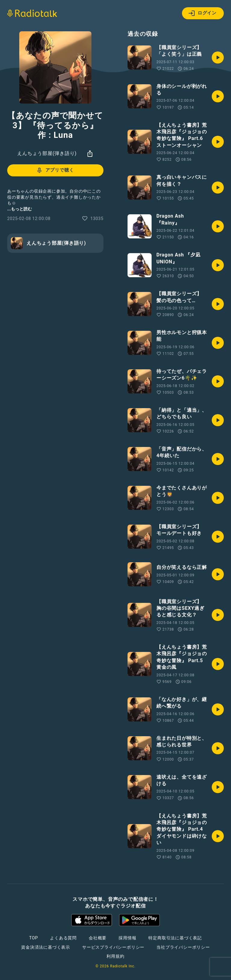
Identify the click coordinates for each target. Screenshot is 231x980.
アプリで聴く (55, 170)
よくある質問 (63, 938)
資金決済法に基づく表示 (46, 947)
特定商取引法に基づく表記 (175, 938)
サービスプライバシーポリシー (113, 947)
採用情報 (127, 938)
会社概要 (98, 938)
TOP (34, 938)
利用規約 (115, 956)
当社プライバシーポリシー (183, 947)
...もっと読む (20, 209)
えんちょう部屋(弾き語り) (47, 153)
